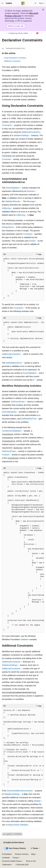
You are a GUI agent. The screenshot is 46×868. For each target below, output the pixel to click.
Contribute (6, 858)
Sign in (41, 3)
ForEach (6, 455)
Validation (25, 639)
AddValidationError (14, 363)
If (34, 380)
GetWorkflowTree (29, 419)
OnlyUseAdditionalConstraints (20, 791)
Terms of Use (31, 861)
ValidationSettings (21, 135)
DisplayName (8, 227)
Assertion (31, 191)
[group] (23, 279)
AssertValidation (13, 188)
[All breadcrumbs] (4, 33)
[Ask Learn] (37, 33)
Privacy (15, 858)
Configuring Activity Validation (19, 33)
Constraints (7, 125)
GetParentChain (18, 402)
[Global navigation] (2, 3)
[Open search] (35, 3)
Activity (32, 241)
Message (31, 201)
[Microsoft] (23, 3)
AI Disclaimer (7, 854)
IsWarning (6, 208)
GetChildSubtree (9, 412)
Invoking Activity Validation (17, 825)
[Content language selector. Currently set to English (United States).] (14, 843)
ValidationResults (13, 201)
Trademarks (6, 865)
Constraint (6, 159)
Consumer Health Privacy (12, 861)
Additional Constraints (12, 61)
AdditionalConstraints (31, 132)
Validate (37, 801)
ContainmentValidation (12, 431)
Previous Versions (22, 854)
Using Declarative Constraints (15, 58)
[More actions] (42, 33)
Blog (33, 854)
